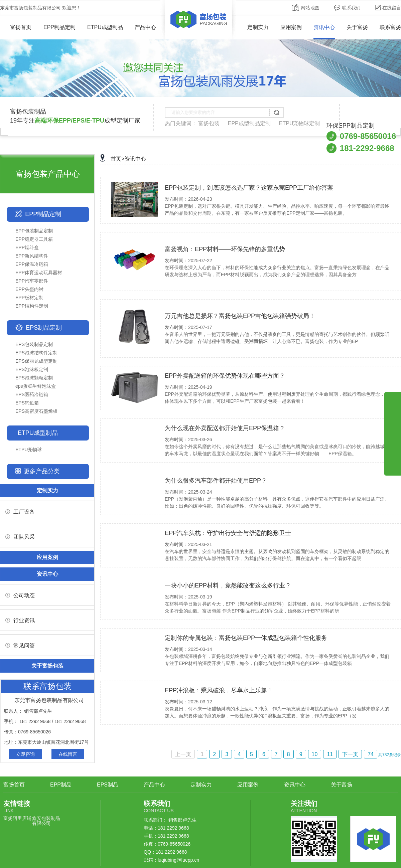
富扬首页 (16, 27)
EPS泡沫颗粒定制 (34, 378)
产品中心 (145, 27)
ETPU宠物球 (29, 450)
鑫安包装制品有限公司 (46, 821)
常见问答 (20, 645)
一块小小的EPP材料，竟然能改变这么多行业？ (228, 585)
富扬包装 (209, 123)
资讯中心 (324, 27)
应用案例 (291, 27)
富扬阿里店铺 (17, 818)
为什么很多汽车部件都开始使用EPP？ (216, 481)
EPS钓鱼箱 (27, 403)
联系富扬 (390, 27)
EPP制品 (61, 785)
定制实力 (258, 27)
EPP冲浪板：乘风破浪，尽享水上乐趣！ (219, 690)
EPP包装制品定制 (34, 231)
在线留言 (388, 8)
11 (330, 754)
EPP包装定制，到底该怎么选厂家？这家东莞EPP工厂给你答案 (249, 188)
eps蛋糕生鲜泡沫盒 (36, 386)
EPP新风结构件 (32, 256)
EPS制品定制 (44, 328)
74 (371, 754)
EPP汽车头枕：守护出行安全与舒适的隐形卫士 (228, 533)
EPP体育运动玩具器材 (39, 273)
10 (315, 754)
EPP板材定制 (29, 298)
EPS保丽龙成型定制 (36, 361)
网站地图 (306, 8)
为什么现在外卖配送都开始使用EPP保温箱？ (225, 428)
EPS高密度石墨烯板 (36, 411)
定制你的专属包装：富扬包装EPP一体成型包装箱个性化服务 (246, 638)
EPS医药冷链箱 (32, 394)
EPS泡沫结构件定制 (36, 353)
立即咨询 (25, 754)
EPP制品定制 (59, 27)
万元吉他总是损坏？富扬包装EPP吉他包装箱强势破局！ (240, 316)
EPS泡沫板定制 (32, 369)
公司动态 (20, 595)
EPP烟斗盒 (27, 247)
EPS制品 (108, 785)
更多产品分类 (42, 471)
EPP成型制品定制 (249, 123)
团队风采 (20, 537)
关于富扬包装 (47, 666)
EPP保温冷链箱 (32, 264)
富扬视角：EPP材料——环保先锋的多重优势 (225, 249)
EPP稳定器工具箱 (34, 239)
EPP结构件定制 (32, 306)
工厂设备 (20, 512)
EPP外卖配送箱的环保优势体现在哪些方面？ (225, 376)
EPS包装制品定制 (34, 344)
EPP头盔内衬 (29, 289)
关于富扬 (357, 27)
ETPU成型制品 (105, 27)
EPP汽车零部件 (32, 281)
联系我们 (347, 8)
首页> (117, 159)
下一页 (350, 754)
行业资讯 (20, 620)
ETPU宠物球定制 (300, 123)
